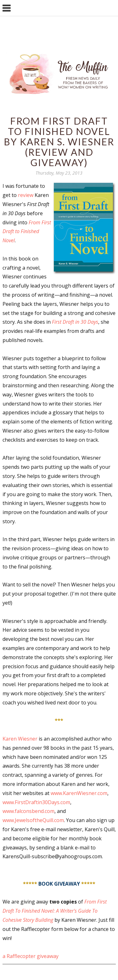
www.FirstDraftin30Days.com (36, 802)
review (26, 195)
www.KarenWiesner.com (79, 793)
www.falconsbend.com (28, 811)
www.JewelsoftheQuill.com (33, 820)
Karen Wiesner (20, 739)
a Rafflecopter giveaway (31, 956)
